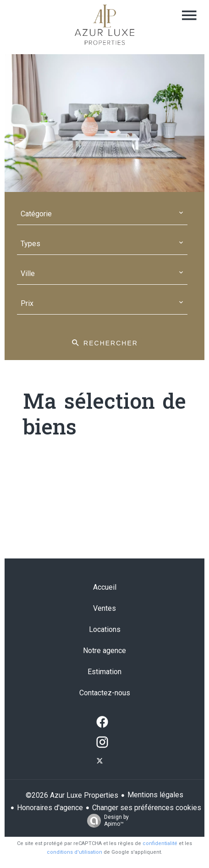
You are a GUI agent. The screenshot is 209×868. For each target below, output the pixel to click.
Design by (106, 821)
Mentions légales (155, 795)
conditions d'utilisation (74, 852)
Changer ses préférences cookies (147, 808)
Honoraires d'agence (50, 808)
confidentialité (160, 843)
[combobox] (102, 214)
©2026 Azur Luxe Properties (72, 795)
